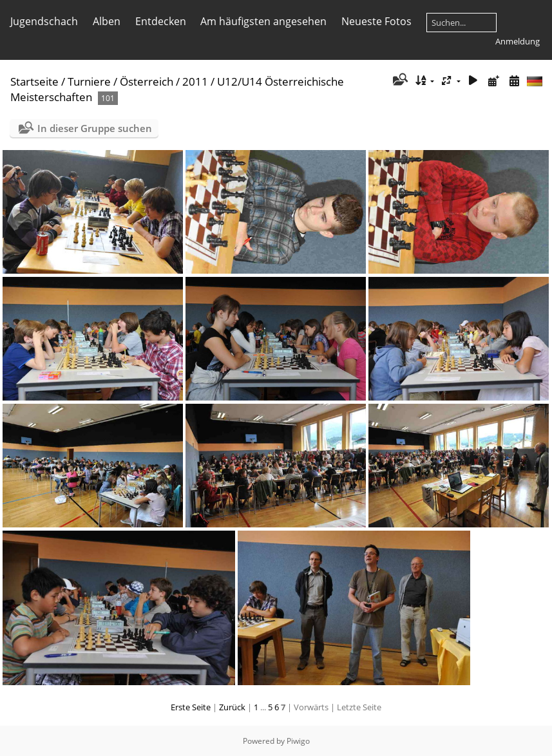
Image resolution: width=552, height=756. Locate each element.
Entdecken (161, 21)
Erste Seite (191, 707)
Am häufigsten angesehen (263, 21)
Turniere (89, 81)
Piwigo (298, 741)
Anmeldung (518, 41)
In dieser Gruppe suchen (95, 128)
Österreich (147, 81)
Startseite (34, 81)
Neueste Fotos (376, 21)
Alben (107, 21)
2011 (195, 81)
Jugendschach (44, 21)
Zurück (232, 707)
